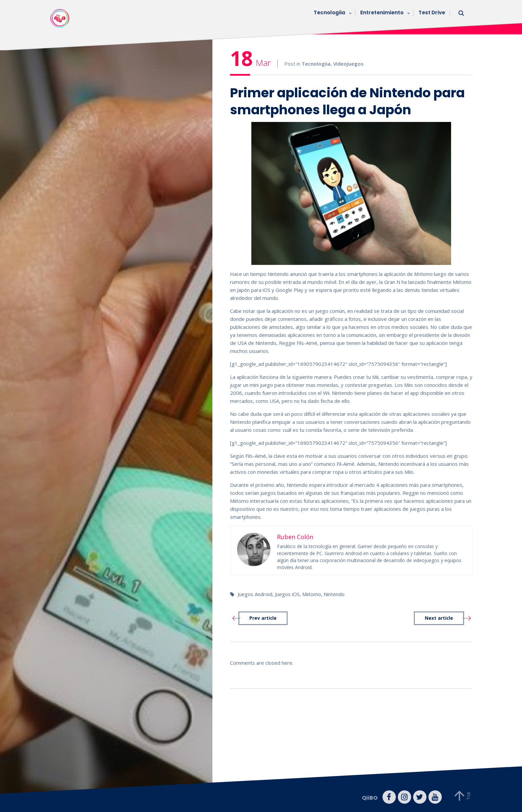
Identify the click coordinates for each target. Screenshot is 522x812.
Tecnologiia (332, 13)
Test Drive (432, 12)
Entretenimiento (384, 13)
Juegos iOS (287, 594)
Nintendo (334, 594)
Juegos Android (255, 594)
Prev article (263, 618)
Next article (439, 618)
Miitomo (312, 594)
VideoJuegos (348, 64)
